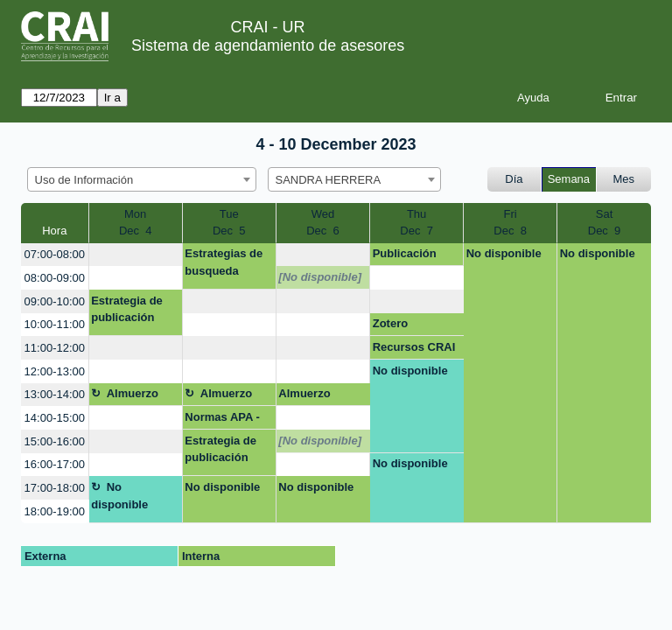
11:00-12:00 (55, 348)
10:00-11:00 (55, 324)
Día (514, 179)
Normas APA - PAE (222, 420)
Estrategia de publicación (127, 309)
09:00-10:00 (55, 301)
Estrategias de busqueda (224, 262)
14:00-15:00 (55, 418)
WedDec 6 (323, 223)
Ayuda (533, 98)
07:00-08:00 (55, 254)
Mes (624, 179)
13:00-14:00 (55, 394)
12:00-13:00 (55, 371)
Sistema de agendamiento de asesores (268, 45)
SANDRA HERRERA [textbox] (329, 180)
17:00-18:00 (55, 488)
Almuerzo (133, 393)
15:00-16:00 (55, 441)
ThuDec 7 (416, 223)
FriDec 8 (510, 223)
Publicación (405, 253)
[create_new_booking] (136, 255)
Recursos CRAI (414, 347)
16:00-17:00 (55, 464)
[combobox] (142, 179)
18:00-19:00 (55, 511)
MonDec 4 (136, 223)
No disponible (504, 253)
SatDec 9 (605, 223)
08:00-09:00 (55, 278)
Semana (569, 179)
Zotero (390, 323)
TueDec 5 (229, 223)
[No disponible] (320, 277)
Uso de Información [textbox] (84, 180)
